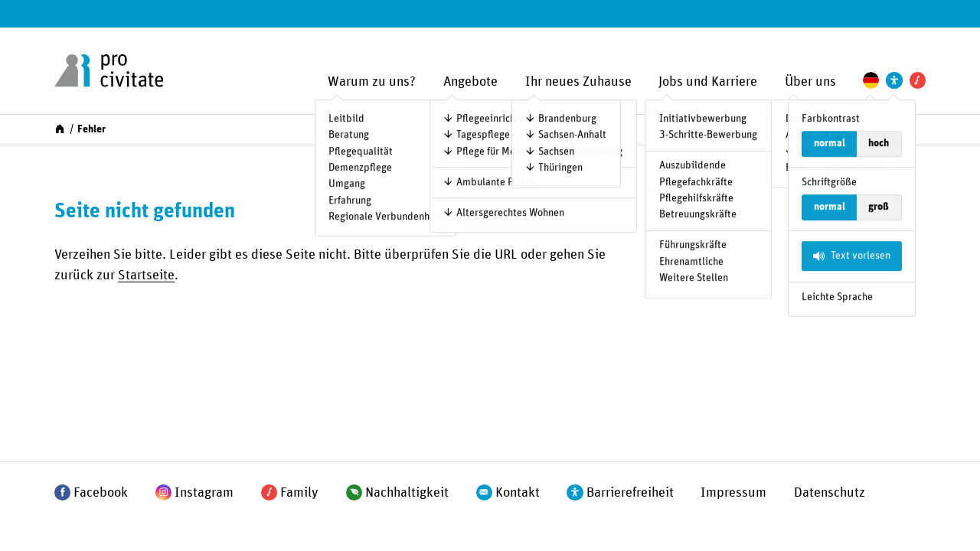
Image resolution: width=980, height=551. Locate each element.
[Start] (60, 129)
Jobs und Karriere (708, 82)
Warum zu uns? (372, 82)
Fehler (91, 129)
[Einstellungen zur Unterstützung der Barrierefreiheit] (894, 80)
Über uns (810, 82)
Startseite (146, 275)
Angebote (470, 82)
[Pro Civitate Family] (918, 80)
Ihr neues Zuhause (578, 82)
